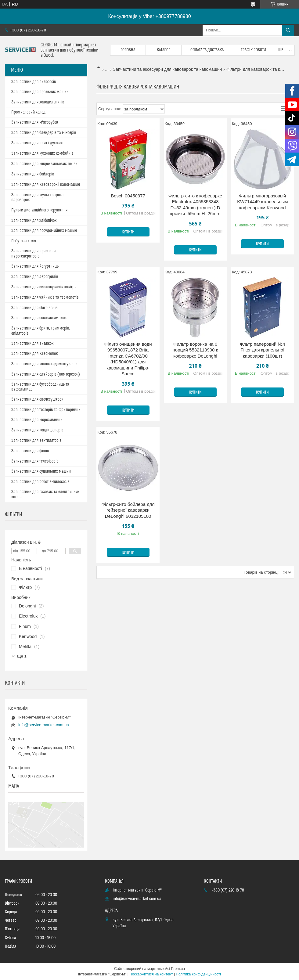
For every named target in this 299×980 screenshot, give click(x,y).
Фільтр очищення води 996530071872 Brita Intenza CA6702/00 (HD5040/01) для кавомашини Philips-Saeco (128, 359)
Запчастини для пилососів (34, 82)
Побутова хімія (24, 241)
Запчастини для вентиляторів (36, 441)
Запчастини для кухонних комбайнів (42, 153)
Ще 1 (22, 656)
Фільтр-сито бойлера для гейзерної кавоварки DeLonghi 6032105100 (128, 510)
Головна (128, 50)
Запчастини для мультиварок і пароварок (37, 197)
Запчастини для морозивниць (37, 420)
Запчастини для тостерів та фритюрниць (46, 410)
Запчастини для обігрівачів (34, 308)
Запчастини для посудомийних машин (44, 231)
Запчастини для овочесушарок (37, 399)
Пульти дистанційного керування (39, 210)
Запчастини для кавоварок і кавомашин (46, 185)
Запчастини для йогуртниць (35, 266)
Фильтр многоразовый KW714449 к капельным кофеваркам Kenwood (262, 202)
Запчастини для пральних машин (40, 92)
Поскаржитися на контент (151, 974)
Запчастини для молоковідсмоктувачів (44, 364)
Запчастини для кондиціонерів (37, 430)
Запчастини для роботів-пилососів (40, 482)
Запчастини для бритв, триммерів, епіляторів (41, 331)
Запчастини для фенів (30, 451)
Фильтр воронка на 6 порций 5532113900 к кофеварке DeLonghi (195, 350)
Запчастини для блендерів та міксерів (44, 133)
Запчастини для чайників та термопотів (45, 297)
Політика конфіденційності (198, 974)
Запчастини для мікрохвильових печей (44, 164)
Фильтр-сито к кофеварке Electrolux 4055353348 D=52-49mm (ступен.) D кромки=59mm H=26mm (195, 205)
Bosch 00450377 (128, 196)
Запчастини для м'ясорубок (35, 122)
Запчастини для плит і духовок (37, 143)
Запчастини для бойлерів (33, 174)
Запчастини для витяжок (32, 344)
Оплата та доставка (207, 50)
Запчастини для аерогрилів (35, 277)
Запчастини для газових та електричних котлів (45, 494)
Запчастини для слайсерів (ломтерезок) (46, 374)
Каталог (164, 50)
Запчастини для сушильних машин (41, 471)
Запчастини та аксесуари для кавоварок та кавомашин (168, 69)
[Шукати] (288, 30)
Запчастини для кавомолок (34, 354)
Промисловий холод (28, 112)
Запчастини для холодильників (38, 102)
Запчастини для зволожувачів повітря (44, 287)
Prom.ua (178, 969)
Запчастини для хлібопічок (34, 221)
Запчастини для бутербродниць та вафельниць (40, 387)
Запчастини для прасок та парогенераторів (34, 254)
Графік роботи (253, 50)
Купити (128, 232)
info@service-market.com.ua (44, 725)
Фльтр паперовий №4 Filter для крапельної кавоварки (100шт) (263, 350)
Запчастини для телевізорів (35, 461)
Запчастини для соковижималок (39, 318)
